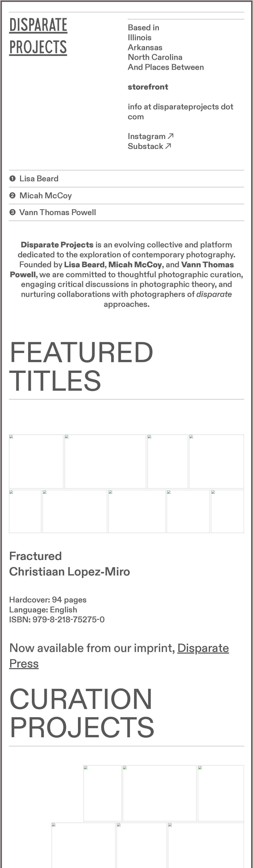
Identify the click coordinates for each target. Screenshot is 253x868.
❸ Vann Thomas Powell (53, 213)
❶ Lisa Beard (34, 179)
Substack (150, 146)
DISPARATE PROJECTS (38, 38)
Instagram (152, 137)
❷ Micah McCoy (40, 196)
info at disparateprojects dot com (181, 112)
